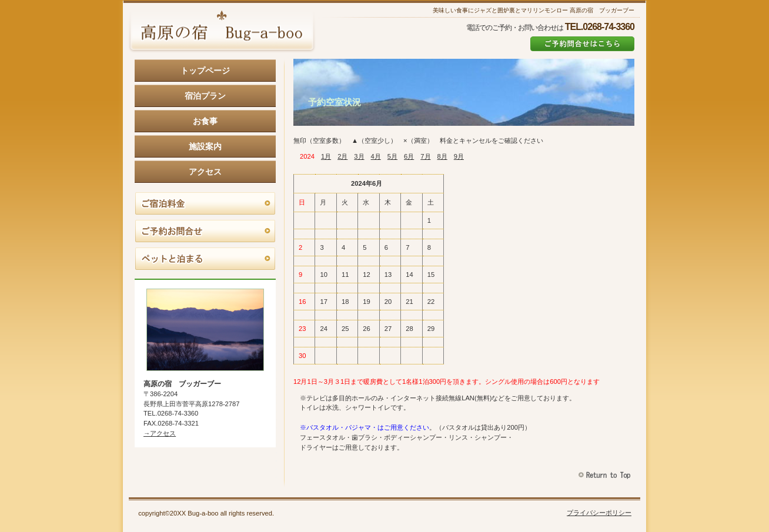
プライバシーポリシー (599, 513)
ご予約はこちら (582, 44)
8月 (442, 156)
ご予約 (205, 232)
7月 (425, 156)
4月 (376, 156)
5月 (392, 156)
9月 (459, 156)
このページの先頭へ (606, 475)
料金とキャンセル (205, 204)
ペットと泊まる (205, 259)
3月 (359, 156)
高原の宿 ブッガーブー (222, 32)
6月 (409, 156)
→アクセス (160, 433)
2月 (342, 156)
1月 (326, 156)
